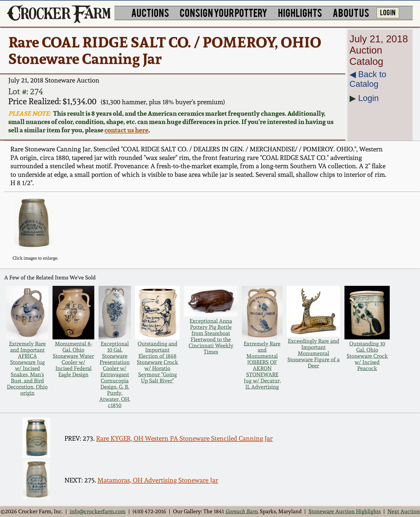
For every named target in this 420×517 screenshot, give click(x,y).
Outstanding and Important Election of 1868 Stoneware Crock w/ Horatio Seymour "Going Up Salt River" (157, 362)
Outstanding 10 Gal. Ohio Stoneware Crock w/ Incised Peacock (367, 356)
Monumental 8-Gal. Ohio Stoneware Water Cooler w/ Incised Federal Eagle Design (73, 359)
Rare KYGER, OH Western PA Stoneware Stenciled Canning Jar (184, 439)
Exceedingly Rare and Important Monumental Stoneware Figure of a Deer (314, 353)
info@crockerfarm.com (98, 512)
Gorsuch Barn (241, 512)
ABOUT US (351, 12)
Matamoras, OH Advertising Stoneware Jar (158, 480)
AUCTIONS (150, 12)
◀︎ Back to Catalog (368, 79)
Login (368, 98)
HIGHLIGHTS (300, 12)
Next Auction (404, 512)
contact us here (126, 130)
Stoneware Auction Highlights (345, 512)
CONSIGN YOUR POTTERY (224, 12)
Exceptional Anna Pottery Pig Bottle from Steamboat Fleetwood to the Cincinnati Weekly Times (211, 336)
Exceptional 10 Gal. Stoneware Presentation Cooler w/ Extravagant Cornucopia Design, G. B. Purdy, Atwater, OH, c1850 (115, 375)
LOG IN (388, 12)
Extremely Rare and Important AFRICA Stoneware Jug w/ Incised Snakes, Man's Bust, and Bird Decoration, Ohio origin (27, 368)
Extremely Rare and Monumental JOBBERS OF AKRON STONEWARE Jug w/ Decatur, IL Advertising (262, 365)
